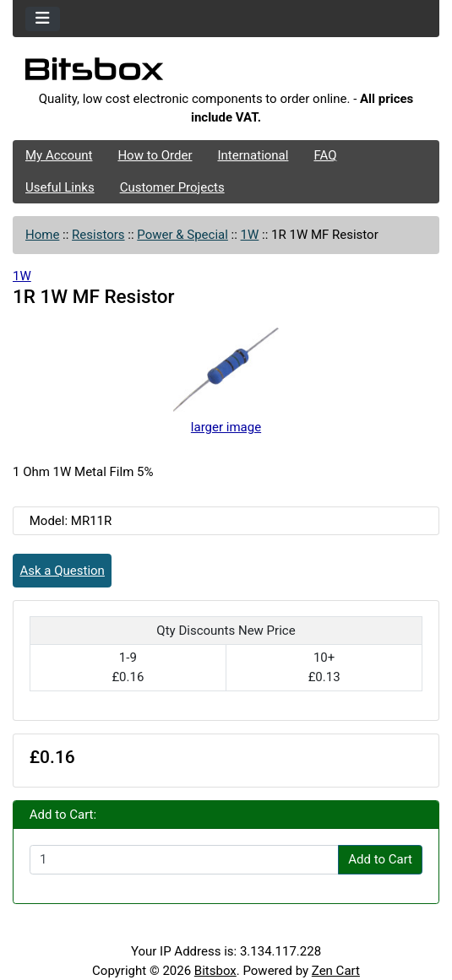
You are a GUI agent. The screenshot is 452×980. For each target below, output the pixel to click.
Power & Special (182, 235)
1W (250, 235)
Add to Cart (380, 859)
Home (42, 235)
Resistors (98, 235)
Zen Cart (336, 971)
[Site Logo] (226, 73)
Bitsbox (215, 971)
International (253, 155)
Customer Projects (172, 187)
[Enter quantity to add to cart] (184, 860)
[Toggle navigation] (43, 19)
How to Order (155, 155)
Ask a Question (63, 571)
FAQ (325, 155)
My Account (59, 155)
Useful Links (60, 187)
